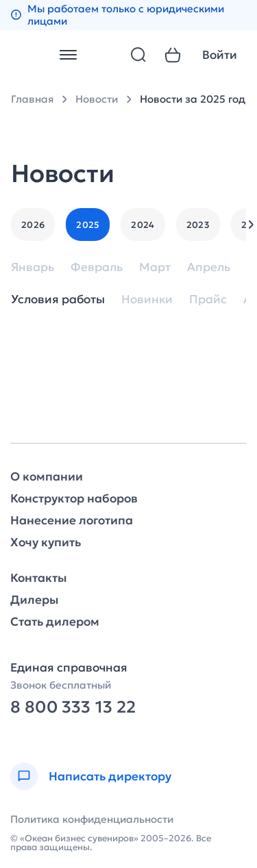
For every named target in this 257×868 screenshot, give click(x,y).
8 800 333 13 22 (73, 707)
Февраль (97, 267)
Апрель (209, 267)
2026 (33, 225)
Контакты (38, 578)
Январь (33, 267)
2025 (88, 225)
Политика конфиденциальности (92, 819)
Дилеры (34, 600)
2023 (198, 225)
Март (155, 267)
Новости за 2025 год (193, 99)
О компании (47, 477)
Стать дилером (55, 622)
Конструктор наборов (74, 499)
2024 (143, 225)
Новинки (147, 299)
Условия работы (58, 299)
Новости (97, 99)
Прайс (208, 299)
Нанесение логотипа (72, 521)
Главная (32, 99)
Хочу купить (46, 542)
